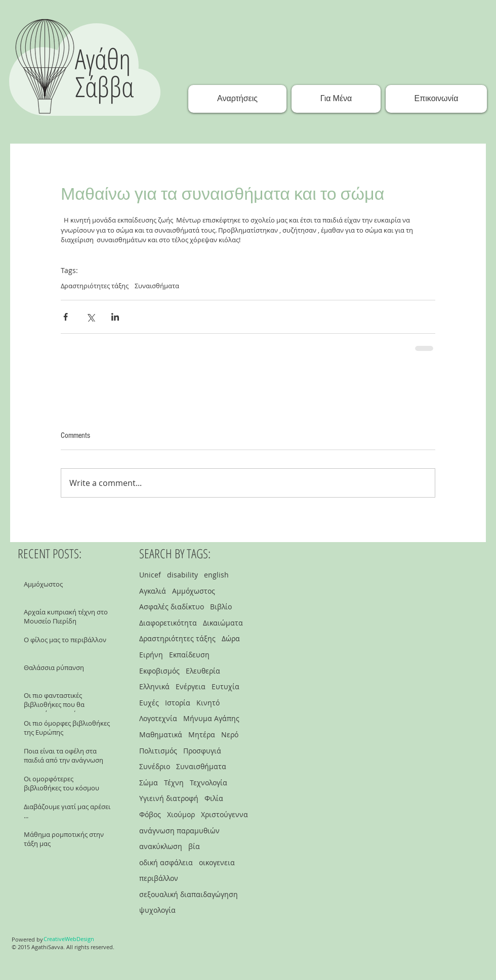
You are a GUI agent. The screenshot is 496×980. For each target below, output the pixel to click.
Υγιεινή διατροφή (169, 798)
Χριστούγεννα (224, 814)
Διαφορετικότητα (168, 623)
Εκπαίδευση (189, 655)
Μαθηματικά (161, 734)
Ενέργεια (191, 686)
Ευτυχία (225, 686)
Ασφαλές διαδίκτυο (172, 607)
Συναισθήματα (157, 286)
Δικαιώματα (223, 623)
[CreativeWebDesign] (69, 939)
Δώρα (231, 638)
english (216, 575)
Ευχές (149, 703)
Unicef (150, 575)
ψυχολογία (157, 910)
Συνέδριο (155, 766)
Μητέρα (202, 734)
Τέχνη (174, 783)
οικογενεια (217, 862)
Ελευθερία (203, 671)
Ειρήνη (151, 655)
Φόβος (150, 814)
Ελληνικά (154, 686)
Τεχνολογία (209, 783)
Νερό (230, 734)
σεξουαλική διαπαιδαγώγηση (189, 894)
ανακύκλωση (161, 846)
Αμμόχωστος (194, 591)
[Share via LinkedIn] (115, 317)
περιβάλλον (159, 878)
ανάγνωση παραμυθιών (179, 831)
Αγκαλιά (153, 591)
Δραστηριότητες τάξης (95, 286)
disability (182, 575)
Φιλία (214, 798)
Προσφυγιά (202, 751)
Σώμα (149, 783)
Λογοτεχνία (158, 718)
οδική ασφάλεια (166, 862)
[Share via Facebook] (66, 317)
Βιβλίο (221, 607)
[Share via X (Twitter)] (90, 317)
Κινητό (208, 703)
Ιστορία (178, 703)
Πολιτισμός (158, 751)
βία (194, 846)
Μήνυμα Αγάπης (211, 718)
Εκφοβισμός (159, 671)
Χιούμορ (181, 814)
